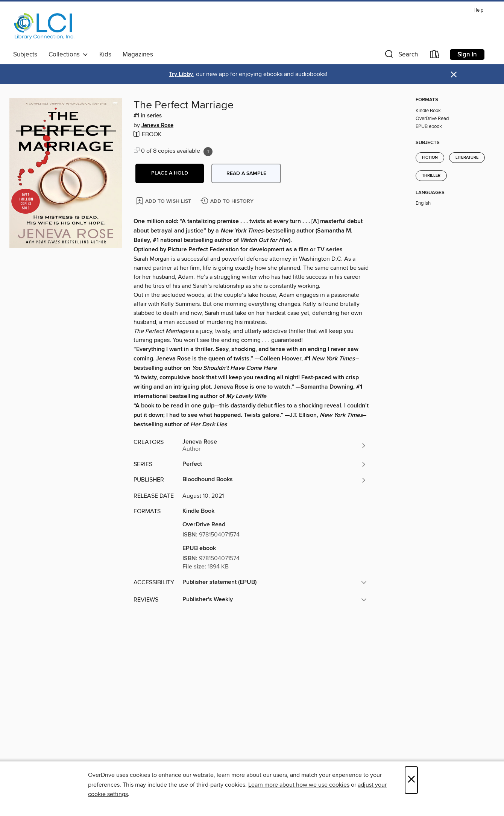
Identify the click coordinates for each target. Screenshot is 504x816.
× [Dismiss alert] (454, 75)
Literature (467, 158)
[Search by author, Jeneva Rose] (275, 445)
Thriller (431, 176)
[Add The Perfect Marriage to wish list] (164, 201)
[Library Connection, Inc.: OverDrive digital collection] (44, 26)
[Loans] (435, 56)
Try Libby (181, 74)
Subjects (25, 55)
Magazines (138, 55)
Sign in (467, 55)
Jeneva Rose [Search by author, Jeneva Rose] (157, 126)
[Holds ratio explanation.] (208, 152)
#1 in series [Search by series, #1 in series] (148, 116)
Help (478, 10)
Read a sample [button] (246, 173)
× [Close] (411, 780)
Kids (105, 55)
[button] (401, 56)
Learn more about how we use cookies (299, 785)
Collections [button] (68, 55)
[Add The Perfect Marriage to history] (228, 201)
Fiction (430, 158)
